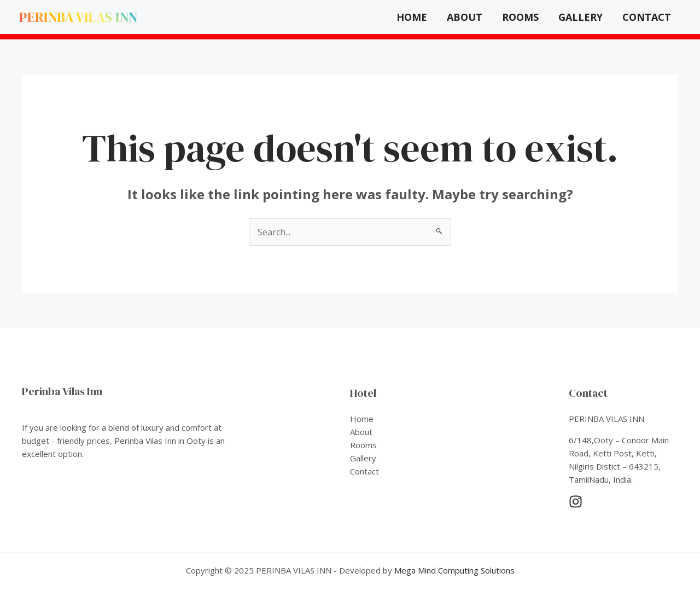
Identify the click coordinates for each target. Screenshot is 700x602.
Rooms (520, 17)
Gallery (581, 17)
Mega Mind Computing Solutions (454, 570)
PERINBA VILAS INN (78, 17)
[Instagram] (576, 502)
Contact (647, 17)
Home (412, 17)
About (465, 17)
